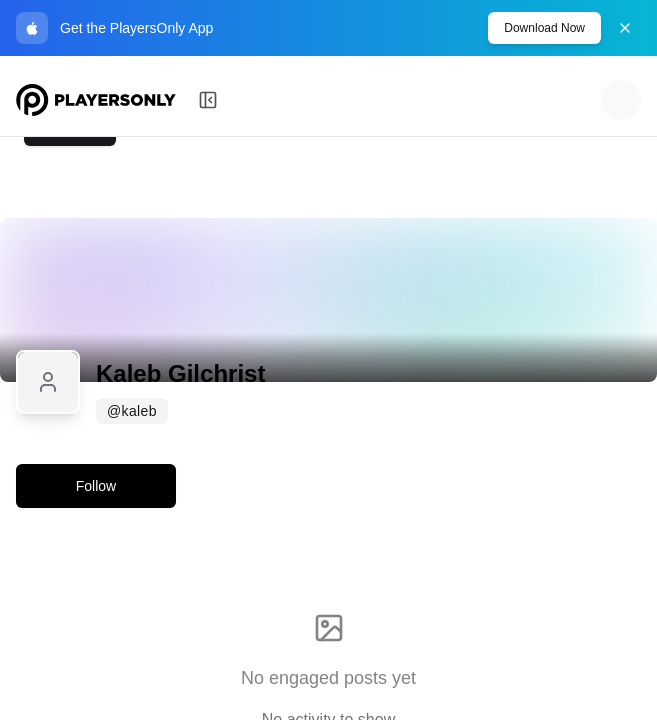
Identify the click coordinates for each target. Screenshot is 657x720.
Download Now (544, 28)
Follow (96, 486)
